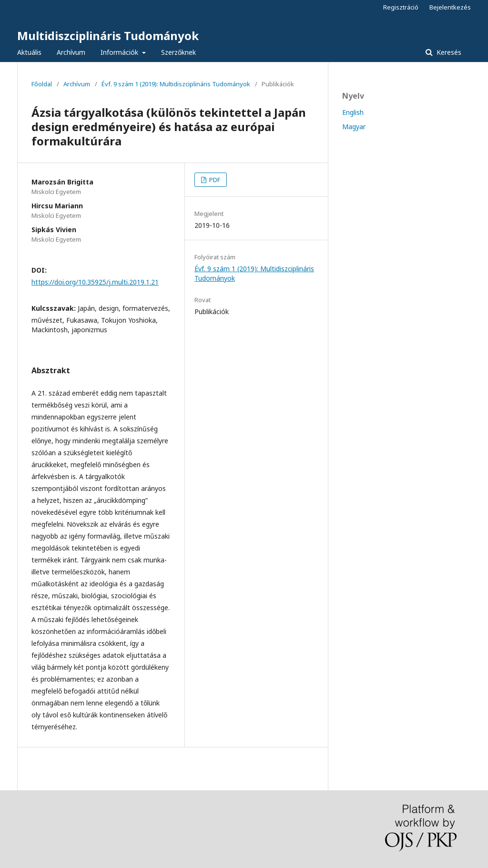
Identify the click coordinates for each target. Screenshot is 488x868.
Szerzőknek (178, 52)
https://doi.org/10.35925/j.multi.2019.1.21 (95, 282)
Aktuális (29, 52)
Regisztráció (401, 7)
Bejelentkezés (450, 7)
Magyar (354, 127)
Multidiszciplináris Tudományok (108, 36)
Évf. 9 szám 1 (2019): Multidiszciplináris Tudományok (176, 84)
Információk (120, 52)
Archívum (71, 52)
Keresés (448, 52)
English (353, 112)
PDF (214, 180)
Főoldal (42, 84)
